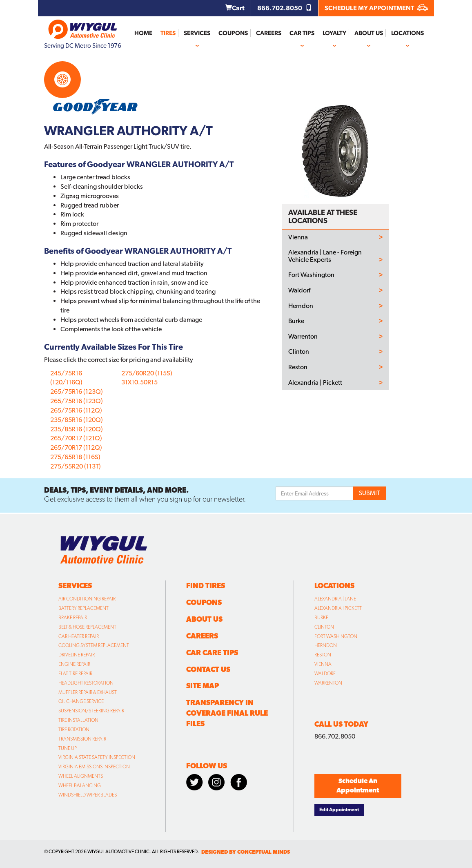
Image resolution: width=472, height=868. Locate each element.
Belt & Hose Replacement (87, 627)
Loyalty (334, 33)
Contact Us (208, 669)
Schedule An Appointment (358, 785)
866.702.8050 (285, 8)
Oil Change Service (81, 701)
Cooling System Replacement (94, 645)
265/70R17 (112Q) (76, 447)
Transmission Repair (82, 739)
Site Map (203, 686)
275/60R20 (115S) (147, 373)
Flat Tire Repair (75, 674)
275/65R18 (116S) (75, 457)
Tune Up (68, 748)
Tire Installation (78, 720)
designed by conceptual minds (246, 852)
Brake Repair (73, 618)
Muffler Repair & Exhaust (88, 692)
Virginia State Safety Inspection (97, 757)
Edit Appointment (339, 810)
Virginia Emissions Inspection (94, 767)
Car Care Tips (212, 653)
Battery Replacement (83, 608)
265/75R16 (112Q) (76, 410)
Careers (269, 33)
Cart (235, 8)
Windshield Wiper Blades (88, 795)
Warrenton (303, 337)
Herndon (301, 306)
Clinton (299, 352)
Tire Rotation (74, 730)
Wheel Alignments (81, 776)
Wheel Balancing (80, 785)
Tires (168, 33)
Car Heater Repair (79, 636)
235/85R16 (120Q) (77, 420)
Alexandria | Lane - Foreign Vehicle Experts (325, 256)
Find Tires (206, 586)
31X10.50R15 (139, 382)
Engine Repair (74, 664)
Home (143, 33)
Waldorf (299, 290)
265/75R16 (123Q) (77, 392)
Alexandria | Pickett (315, 383)
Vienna (298, 237)
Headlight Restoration (86, 683)
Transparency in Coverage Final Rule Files (227, 713)
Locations (407, 33)
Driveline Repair (77, 655)
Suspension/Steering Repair (91, 711)
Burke (296, 321)
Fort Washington (311, 275)
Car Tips (302, 33)
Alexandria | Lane (335, 599)
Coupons (233, 33)
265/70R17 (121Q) (76, 438)
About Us (369, 33)
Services (197, 33)
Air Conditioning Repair (87, 599)
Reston (298, 367)
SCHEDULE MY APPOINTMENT (376, 8)
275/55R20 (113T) (76, 466)
